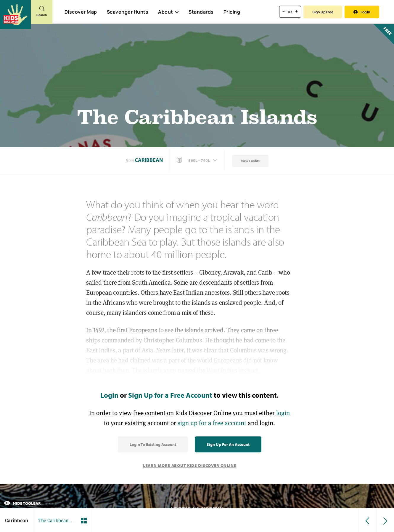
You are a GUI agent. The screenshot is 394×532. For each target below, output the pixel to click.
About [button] (168, 12)
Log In (362, 12)
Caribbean (149, 160)
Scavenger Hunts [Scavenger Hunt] (127, 12)
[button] (197, 160)
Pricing (232, 12)
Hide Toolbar (22, 503)
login (283, 413)
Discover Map (81, 12)
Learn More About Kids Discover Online (190, 465)
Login (109, 395)
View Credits (250, 161)
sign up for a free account (212, 423)
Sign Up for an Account (228, 444)
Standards (201, 12)
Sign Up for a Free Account (170, 395)
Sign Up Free (323, 12)
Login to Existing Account (153, 444)
